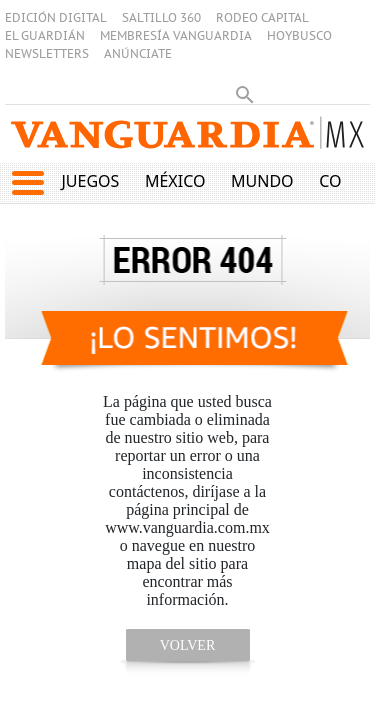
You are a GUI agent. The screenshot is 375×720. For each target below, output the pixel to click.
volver (188, 645)
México (175, 181)
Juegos (90, 181)
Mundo (262, 181)
